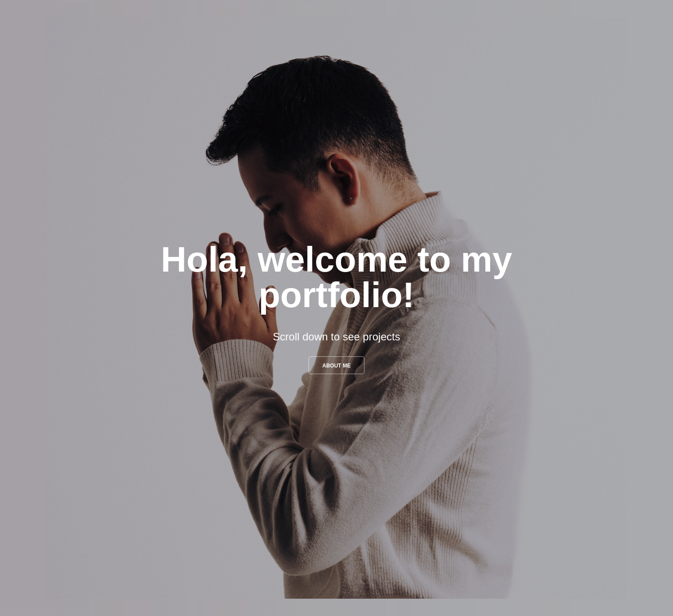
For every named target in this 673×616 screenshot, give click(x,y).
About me (336, 366)
